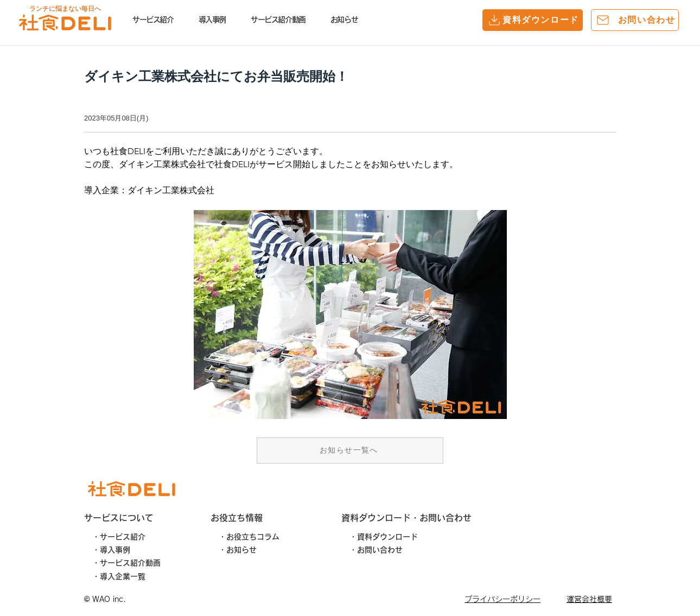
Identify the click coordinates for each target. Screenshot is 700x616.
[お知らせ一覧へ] (350, 450)
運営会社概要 (589, 599)
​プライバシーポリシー (502, 599)
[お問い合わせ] (635, 20)
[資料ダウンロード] (533, 20)
